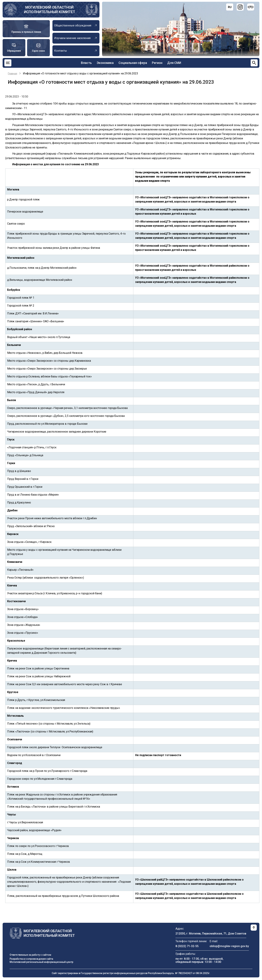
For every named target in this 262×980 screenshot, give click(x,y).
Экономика (105, 63)
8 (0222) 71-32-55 (187, 946)
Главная (12, 74)
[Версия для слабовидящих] (251, 7)
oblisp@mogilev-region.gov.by (229, 946)
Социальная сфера (133, 63)
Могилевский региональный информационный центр (41, 962)
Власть (86, 63)
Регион (157, 63)
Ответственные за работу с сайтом (30, 955)
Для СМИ (174, 63)
